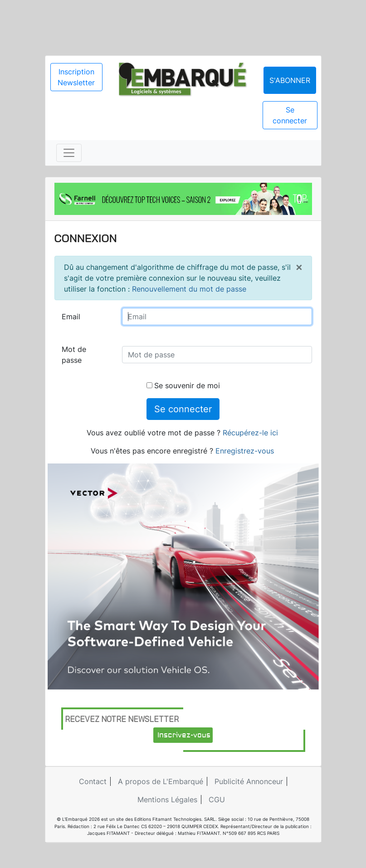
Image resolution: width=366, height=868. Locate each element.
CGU (217, 800)
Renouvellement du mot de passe (189, 289)
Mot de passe (74, 355)
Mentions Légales (167, 800)
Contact (93, 781)
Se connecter (290, 115)
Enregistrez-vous (245, 451)
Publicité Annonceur (249, 781)
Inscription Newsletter (76, 77)
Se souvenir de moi (183, 385)
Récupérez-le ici (250, 433)
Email (71, 317)
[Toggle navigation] (69, 153)
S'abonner (290, 80)
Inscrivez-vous (184, 735)
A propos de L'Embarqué (161, 781)
